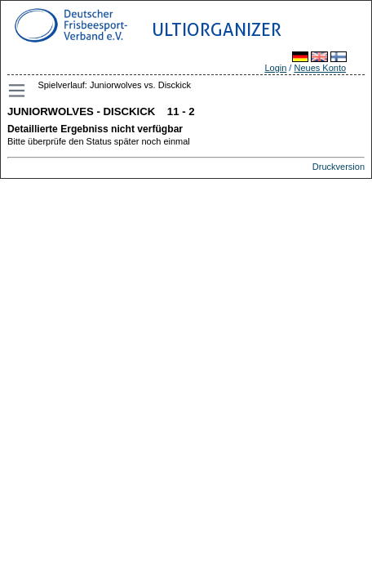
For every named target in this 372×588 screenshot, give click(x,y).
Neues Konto (320, 68)
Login (275, 68)
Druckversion (339, 167)
